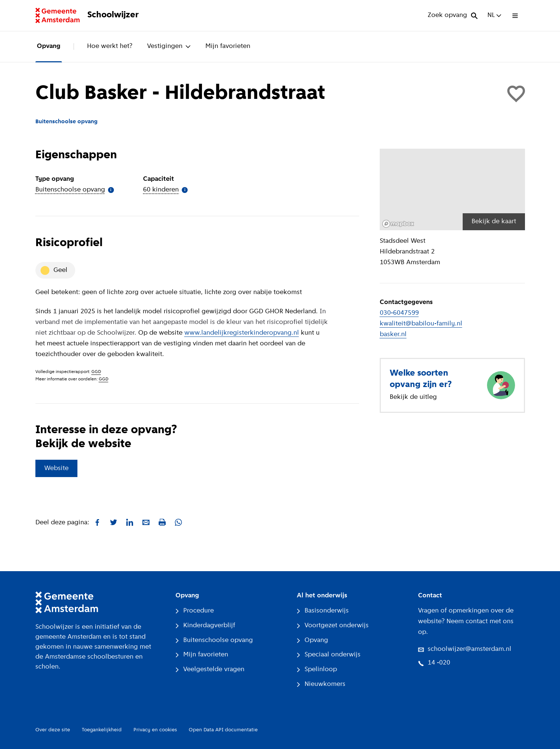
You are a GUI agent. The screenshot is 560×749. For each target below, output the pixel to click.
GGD (96, 372)
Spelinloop (317, 669)
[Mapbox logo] (398, 224)
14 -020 (434, 663)
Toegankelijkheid (102, 730)
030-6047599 (399, 313)
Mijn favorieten (228, 46)
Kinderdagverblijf (205, 626)
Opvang (49, 46)
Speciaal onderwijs (329, 655)
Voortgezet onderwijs (333, 626)
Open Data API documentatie (223, 730)
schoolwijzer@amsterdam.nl (465, 649)
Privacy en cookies (155, 730)
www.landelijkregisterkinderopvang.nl (242, 333)
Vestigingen (169, 46)
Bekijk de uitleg (413, 397)
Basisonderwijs (323, 611)
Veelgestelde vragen (210, 669)
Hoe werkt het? (110, 46)
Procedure (195, 611)
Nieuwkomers (321, 684)
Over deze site (53, 730)
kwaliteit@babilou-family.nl (421, 324)
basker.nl (393, 334)
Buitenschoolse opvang (214, 640)
